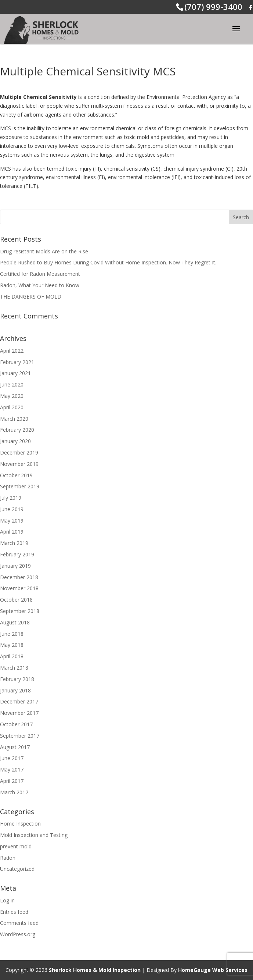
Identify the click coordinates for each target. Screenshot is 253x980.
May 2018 (12, 645)
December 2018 (19, 577)
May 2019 (12, 521)
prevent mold (16, 846)
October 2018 (16, 600)
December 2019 (19, 452)
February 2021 (17, 362)
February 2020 (17, 430)
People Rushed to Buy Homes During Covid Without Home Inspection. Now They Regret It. (108, 262)
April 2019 (12, 532)
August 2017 (15, 747)
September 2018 (20, 611)
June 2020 (12, 384)
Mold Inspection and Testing (34, 835)
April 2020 (12, 407)
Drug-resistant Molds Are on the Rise (44, 251)
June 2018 (12, 634)
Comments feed (19, 923)
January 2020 (15, 441)
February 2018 (17, 679)
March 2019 (14, 543)
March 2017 (14, 792)
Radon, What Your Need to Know (40, 285)
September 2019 (20, 486)
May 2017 (12, 769)
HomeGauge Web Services (213, 970)
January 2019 (15, 566)
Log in (7, 900)
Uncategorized (17, 869)
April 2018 (12, 656)
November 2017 (19, 713)
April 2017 (12, 781)
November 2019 (19, 464)
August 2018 (15, 622)
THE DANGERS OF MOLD (31, 297)
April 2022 (12, 351)
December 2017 (19, 701)
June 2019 (12, 509)
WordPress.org (18, 934)
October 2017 (16, 724)
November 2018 (19, 588)
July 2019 (11, 498)
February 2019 (17, 554)
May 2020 (12, 396)
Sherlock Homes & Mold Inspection (95, 970)
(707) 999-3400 (213, 7)
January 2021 (15, 373)
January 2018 (15, 690)
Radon (8, 858)
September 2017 (20, 736)
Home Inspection (20, 824)
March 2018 (14, 668)
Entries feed (14, 912)
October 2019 (16, 475)
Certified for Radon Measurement (40, 274)
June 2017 (12, 758)
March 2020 (14, 419)
